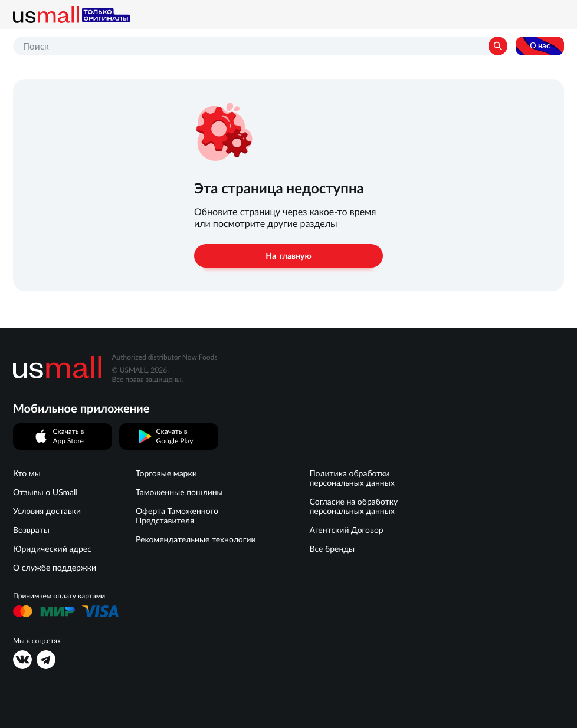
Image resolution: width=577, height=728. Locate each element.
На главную (288, 256)
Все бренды (332, 549)
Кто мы (27, 473)
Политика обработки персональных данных (352, 478)
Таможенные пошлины (179, 492)
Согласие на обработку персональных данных (353, 506)
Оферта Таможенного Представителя (177, 516)
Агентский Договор (346, 530)
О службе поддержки (55, 568)
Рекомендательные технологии (196, 539)
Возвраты (31, 530)
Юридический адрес (52, 549)
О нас (540, 46)
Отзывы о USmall (45, 492)
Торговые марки (166, 473)
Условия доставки (47, 511)
